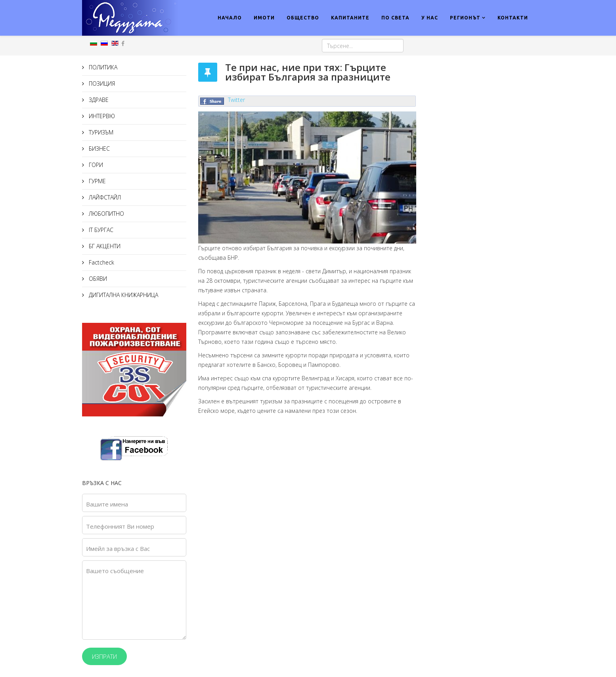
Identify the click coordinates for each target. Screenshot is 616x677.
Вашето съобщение (115, 571)
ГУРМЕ (97, 181)
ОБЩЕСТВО (303, 18)
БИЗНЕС (99, 149)
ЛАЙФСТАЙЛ (104, 197)
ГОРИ (95, 165)
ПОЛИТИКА (102, 67)
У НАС (430, 18)
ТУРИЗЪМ (100, 132)
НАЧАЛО (230, 18)
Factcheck (101, 262)
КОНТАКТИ (513, 18)
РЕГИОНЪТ (465, 18)
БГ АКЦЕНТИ (104, 246)
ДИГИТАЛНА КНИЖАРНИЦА (123, 295)
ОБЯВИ (97, 279)
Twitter (236, 100)
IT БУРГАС (100, 230)
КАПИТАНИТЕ (350, 18)
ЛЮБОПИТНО (106, 214)
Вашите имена (107, 504)
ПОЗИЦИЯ (101, 83)
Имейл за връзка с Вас (118, 549)
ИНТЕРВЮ (101, 116)
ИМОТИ (264, 18)
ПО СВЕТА (395, 18)
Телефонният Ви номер (120, 526)
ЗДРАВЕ (98, 100)
